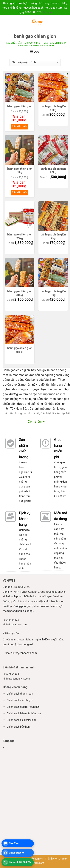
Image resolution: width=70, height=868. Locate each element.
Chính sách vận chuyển (20, 700)
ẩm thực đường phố (29, 43)
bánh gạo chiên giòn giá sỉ (20, 350)
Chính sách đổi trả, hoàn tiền (23, 707)
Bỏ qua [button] (47, 12)
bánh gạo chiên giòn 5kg (53, 293)
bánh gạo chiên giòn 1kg (20, 171)
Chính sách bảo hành (19, 727)
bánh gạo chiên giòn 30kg (20, 293)
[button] (5, 22)
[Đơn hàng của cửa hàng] (35, 62)
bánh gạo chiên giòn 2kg (53, 236)
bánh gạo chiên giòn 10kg (53, 108)
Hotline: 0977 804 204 (20, 862)
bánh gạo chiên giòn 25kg (20, 236)
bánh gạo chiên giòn (20, 106)
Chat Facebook (16, 853)
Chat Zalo (14, 843)
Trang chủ (9, 43)
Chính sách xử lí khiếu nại (21, 720)
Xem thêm (35, 422)
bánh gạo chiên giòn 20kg (53, 171)
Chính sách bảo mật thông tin (24, 713)
